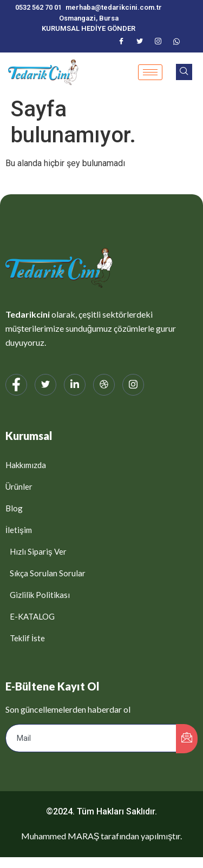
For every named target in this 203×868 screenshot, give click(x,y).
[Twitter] (140, 42)
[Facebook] (121, 42)
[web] (104, 385)
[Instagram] (158, 42)
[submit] (187, 739)
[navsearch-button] (184, 72)
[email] (91, 738)
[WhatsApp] (176, 42)
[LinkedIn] (75, 385)
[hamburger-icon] (150, 72)
